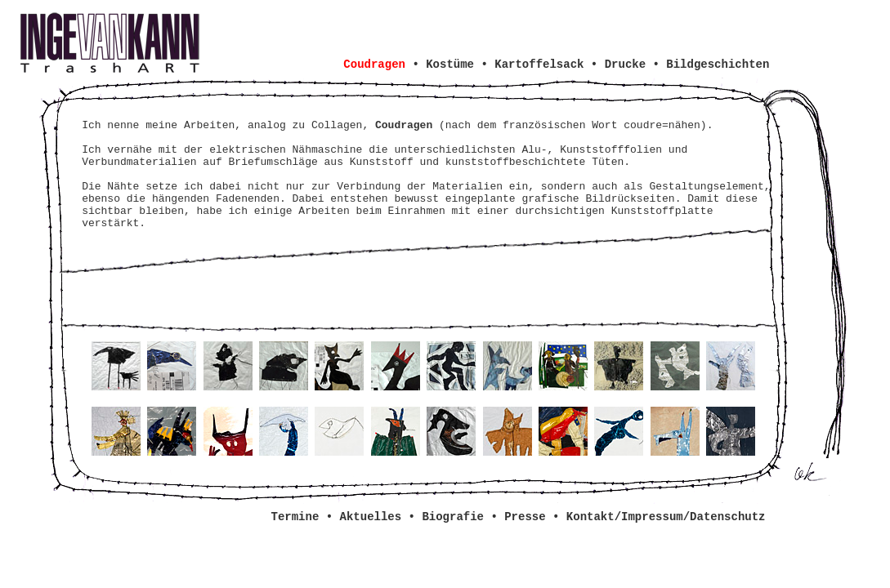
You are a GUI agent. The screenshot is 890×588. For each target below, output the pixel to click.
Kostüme (450, 65)
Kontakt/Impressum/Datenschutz (666, 517)
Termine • (306, 517)
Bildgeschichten (718, 65)
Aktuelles (371, 517)
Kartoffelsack (539, 65)
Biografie (453, 517)
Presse (525, 517)
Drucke (625, 65)
